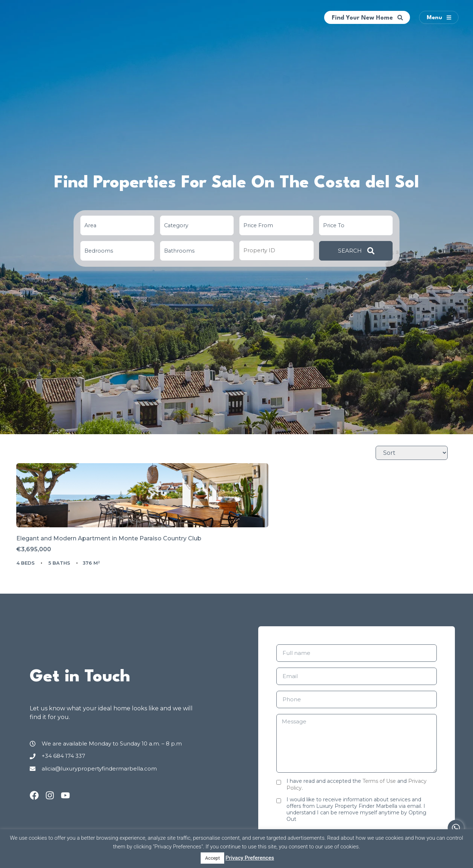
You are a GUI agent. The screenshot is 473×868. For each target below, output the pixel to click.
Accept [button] (212, 858)
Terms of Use (379, 804)
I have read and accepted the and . (357, 807)
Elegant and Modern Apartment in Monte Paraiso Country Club (86, 569)
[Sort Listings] (412, 453)
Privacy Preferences (250, 858)
